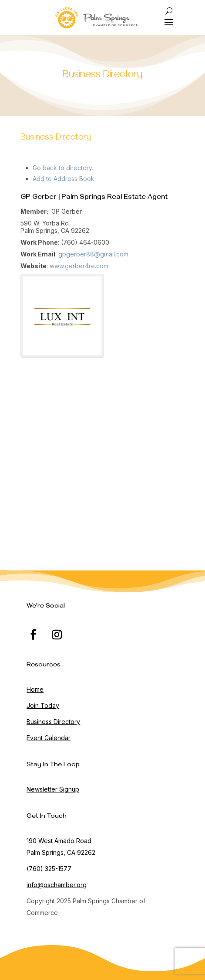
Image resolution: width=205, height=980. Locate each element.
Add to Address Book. (64, 179)
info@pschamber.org (57, 885)
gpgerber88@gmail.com (93, 254)
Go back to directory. (63, 168)
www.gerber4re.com (79, 266)
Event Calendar (49, 738)
